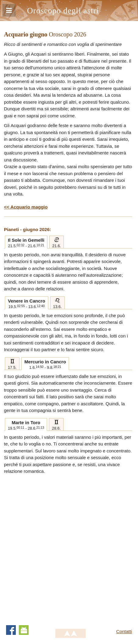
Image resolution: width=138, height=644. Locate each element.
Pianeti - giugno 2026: (28, 229)
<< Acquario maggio (26, 207)
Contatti (124, 631)
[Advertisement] (69, 547)
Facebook (11, 630)
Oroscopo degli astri (63, 11)
